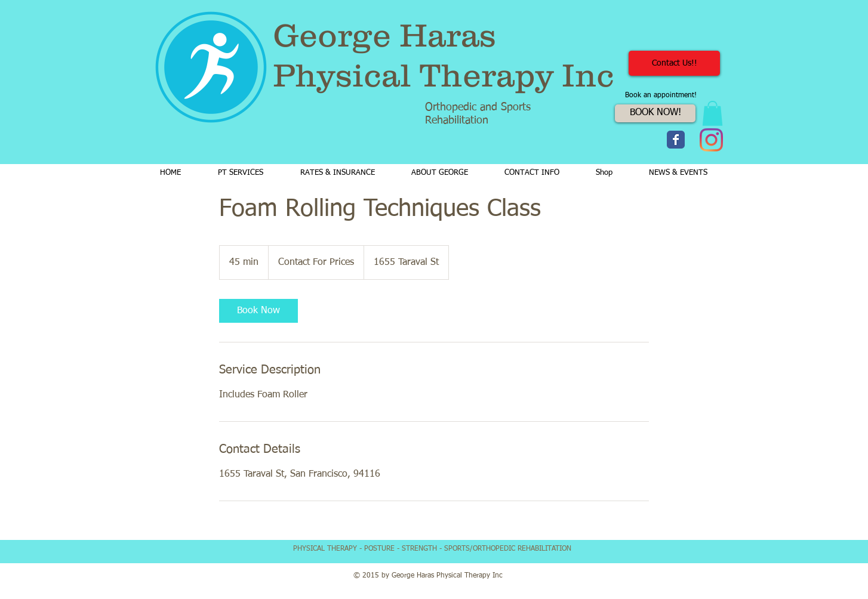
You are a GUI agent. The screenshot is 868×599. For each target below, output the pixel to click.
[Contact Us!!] (674, 63)
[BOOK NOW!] (655, 113)
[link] (258, 311)
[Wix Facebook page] (676, 140)
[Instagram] (711, 140)
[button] (712, 113)
